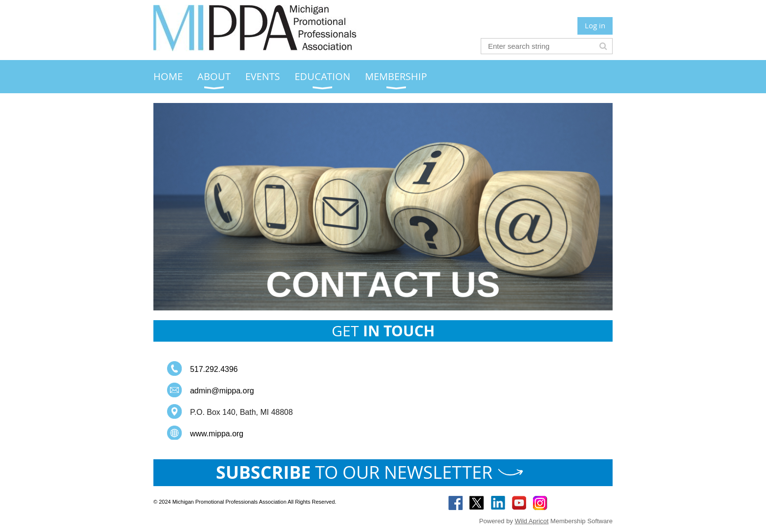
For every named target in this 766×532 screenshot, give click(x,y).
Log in (595, 25)
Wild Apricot (532, 521)
